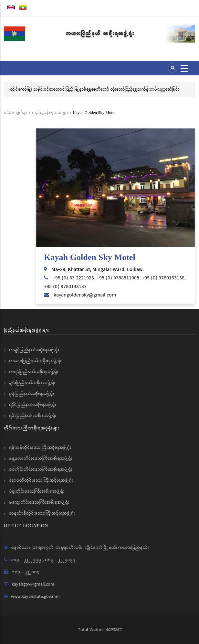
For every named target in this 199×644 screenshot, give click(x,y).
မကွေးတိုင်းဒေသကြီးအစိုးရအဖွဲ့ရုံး (39, 502)
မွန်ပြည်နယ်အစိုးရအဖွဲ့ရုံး (32, 394)
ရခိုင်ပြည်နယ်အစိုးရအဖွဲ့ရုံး (33, 405)
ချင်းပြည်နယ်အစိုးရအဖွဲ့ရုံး (32, 383)
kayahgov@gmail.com (33, 584)
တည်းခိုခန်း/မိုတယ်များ (50, 112)
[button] (115, 188)
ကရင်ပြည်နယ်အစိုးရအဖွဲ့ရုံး (34, 372)
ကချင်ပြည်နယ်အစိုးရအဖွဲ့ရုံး (34, 350)
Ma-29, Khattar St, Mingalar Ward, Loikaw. (98, 270)
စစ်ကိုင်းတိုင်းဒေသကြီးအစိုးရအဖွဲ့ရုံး (41, 469)
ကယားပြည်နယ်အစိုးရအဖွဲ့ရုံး (35, 361)
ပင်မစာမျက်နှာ (16, 112)
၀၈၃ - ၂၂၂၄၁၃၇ (60, 560)
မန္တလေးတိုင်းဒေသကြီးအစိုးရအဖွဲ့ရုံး (41, 458)
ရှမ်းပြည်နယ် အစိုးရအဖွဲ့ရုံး (33, 416)
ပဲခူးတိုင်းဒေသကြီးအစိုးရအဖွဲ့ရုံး (37, 491)
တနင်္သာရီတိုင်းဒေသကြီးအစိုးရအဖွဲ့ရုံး (42, 513)
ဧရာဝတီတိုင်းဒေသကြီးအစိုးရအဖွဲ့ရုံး (41, 480)
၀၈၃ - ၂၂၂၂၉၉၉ (27, 560)
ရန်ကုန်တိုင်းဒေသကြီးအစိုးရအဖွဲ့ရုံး (40, 448)
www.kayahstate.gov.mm (35, 597)
